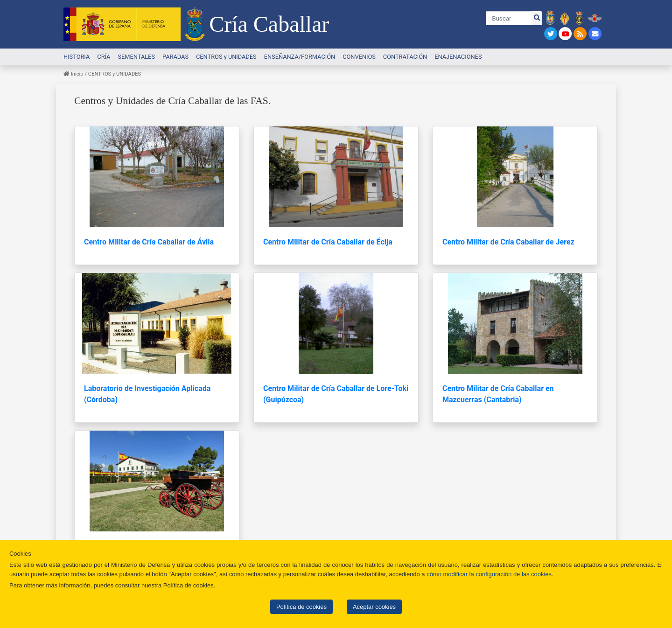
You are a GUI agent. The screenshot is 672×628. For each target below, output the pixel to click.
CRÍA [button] (104, 57)
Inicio (73, 74)
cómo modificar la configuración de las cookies (489, 574)
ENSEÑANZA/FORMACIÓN (300, 57)
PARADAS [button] (175, 57)
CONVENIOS (359, 57)
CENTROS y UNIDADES (226, 57)
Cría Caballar (269, 24)
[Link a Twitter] (552, 34)
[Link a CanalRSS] (581, 34)
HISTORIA (77, 57)
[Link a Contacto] (595, 34)
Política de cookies (301, 607)
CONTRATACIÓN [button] (405, 57)
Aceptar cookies (374, 607)
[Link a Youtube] (567, 34)
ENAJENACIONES (458, 57)
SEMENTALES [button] (136, 57)
